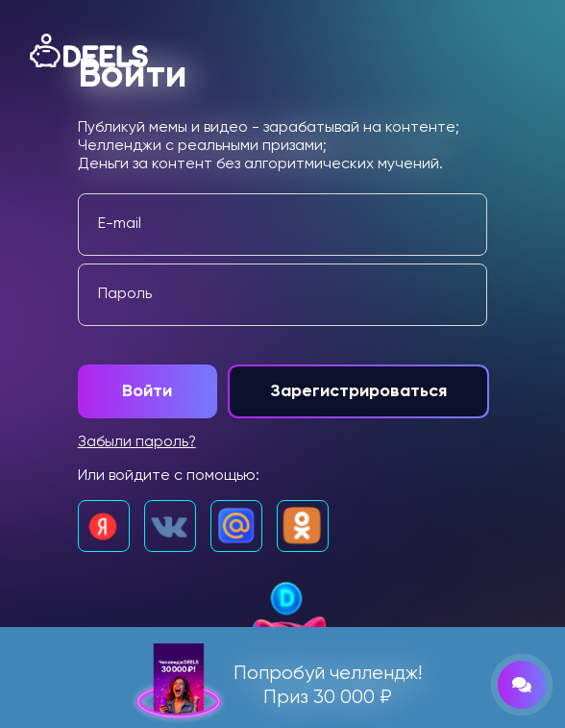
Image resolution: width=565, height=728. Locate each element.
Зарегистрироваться (364, 391)
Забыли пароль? (137, 442)
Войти (147, 391)
